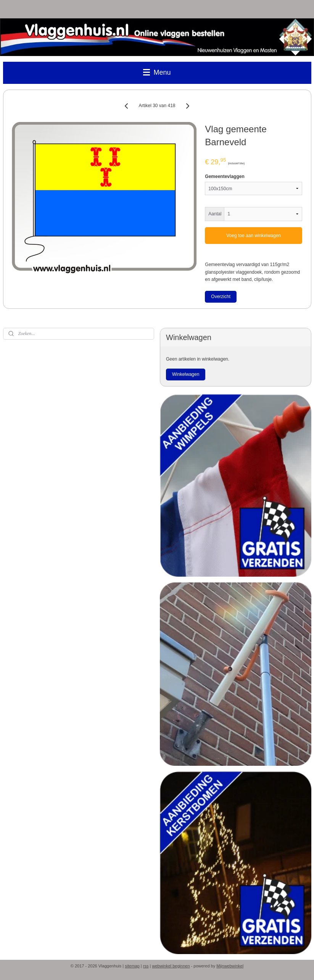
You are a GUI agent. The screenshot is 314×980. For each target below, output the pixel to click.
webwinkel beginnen (171, 966)
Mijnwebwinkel (230, 966)
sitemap (132, 966)
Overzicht (221, 297)
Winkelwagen (186, 374)
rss (146, 966)
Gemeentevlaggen (225, 176)
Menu (157, 72)
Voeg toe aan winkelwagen (254, 236)
